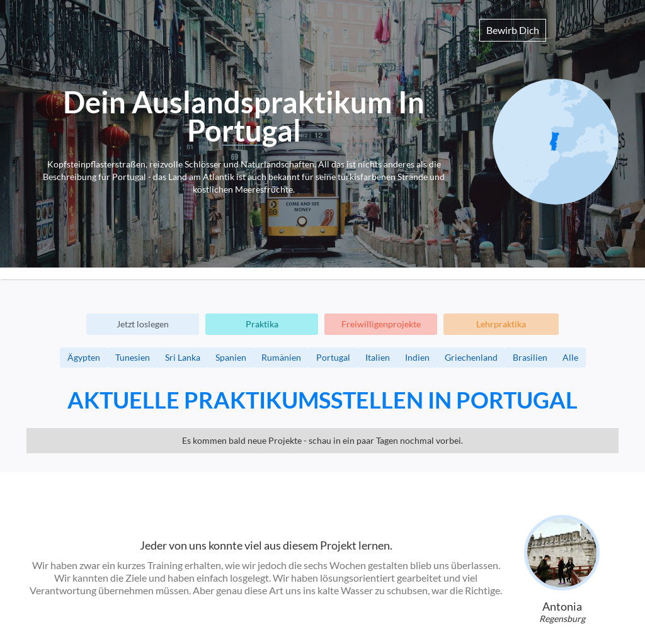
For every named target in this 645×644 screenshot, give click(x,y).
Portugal (333, 357)
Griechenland (471, 357)
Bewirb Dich (513, 30)
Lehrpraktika (501, 324)
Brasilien (530, 357)
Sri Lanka (183, 357)
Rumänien (281, 357)
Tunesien (133, 357)
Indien (417, 357)
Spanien (231, 357)
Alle (570, 357)
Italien (378, 357)
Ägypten (84, 357)
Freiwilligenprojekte (381, 324)
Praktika (262, 324)
